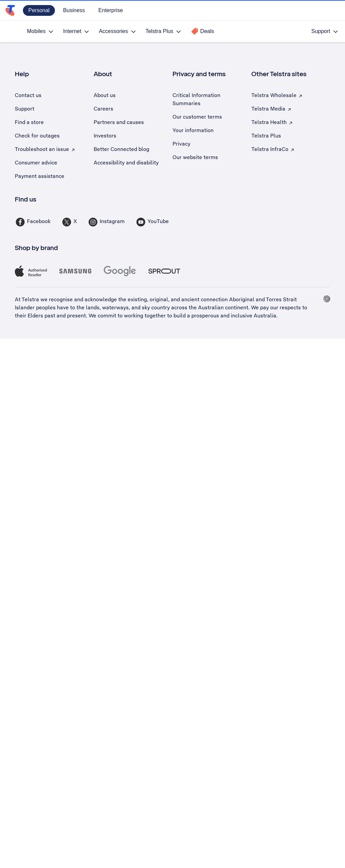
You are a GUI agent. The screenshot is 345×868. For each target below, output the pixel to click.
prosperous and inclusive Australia (234, 316)
